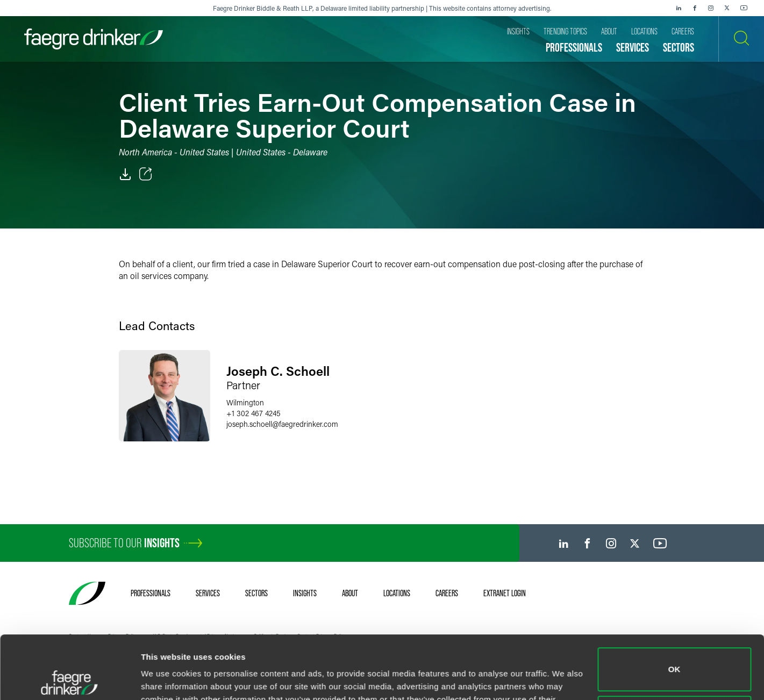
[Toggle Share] (146, 174)
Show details (166, 679)
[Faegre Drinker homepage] (94, 39)
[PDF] (125, 174)
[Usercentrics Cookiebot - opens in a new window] (70, 679)
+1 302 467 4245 (254, 413)
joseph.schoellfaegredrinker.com (282, 424)
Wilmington (245, 402)
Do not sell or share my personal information (674, 654)
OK (674, 606)
